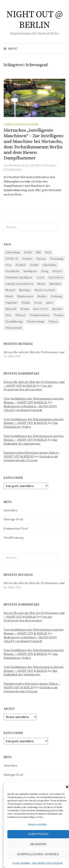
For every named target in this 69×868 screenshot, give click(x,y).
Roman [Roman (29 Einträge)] (25, 309)
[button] (67, 787)
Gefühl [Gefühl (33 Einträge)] (34, 265)
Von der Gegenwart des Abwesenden (28, 388)
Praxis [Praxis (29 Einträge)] (38, 303)
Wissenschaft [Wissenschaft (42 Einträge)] (14, 328)
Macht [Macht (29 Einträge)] (41, 284)
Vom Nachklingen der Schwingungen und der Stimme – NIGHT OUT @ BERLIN (34, 400)
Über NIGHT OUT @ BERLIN (47, 863)
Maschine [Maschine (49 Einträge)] (55, 284)
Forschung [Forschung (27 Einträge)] (57, 259)
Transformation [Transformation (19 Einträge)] (40, 315)
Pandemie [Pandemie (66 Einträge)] (11, 303)
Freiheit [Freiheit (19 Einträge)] (21, 265)
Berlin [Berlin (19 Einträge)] (28, 252)
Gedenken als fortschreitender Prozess (31, 458)
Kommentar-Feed (16, 528)
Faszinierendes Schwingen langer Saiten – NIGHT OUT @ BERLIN (32, 455)
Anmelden (10, 510)
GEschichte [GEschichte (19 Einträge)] (49, 265)
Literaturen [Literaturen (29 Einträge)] (56, 277)
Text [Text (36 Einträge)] (8, 315)
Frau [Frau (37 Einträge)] (8, 265)
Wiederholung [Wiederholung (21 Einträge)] (36, 322)
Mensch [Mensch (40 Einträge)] (10, 290)
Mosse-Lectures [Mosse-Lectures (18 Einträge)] (45, 290)
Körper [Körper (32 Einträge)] (57, 271)
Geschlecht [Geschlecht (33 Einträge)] (12, 271)
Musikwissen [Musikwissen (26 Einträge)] (25, 296)
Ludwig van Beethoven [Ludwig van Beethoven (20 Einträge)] (19, 284)
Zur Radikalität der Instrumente (31, 442)
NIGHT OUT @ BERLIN (35, 20)
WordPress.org (14, 538)
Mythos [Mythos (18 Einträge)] (42, 296)
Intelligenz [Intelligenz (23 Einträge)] (30, 271)
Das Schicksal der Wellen (31, 425)
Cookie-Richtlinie (21, 863)
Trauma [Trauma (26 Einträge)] (58, 315)
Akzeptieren (38, 834)
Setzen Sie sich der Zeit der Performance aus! (34, 352)
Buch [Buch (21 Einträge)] (48, 252)
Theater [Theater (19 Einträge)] (20, 315)
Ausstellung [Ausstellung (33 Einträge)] (13, 252)
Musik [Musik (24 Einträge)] (9, 296)
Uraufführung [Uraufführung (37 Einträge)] (14, 322)
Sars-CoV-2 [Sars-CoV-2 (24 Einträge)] (41, 309)
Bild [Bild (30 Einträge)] (38, 252)
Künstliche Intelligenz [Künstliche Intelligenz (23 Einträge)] (19, 277)
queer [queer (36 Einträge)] (50, 303)
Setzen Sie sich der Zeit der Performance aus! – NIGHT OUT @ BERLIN (34, 384)
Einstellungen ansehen (38, 854)
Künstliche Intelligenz (21, 124)
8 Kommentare (13, 169)
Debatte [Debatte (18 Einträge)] (27, 259)
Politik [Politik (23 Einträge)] (26, 303)
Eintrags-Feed (13, 519)
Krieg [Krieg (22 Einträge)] (45, 271)
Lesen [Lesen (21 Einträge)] (40, 277)
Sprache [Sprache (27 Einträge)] (57, 309)
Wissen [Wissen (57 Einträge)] (53, 322)
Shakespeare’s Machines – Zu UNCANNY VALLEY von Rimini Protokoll (30, 408)
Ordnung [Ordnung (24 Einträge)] (56, 296)
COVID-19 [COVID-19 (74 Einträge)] (12, 259)
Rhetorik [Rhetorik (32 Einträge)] (11, 309)
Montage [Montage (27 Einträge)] (25, 290)
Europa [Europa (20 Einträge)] (41, 259)
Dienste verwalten (37, 824)
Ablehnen (38, 844)
